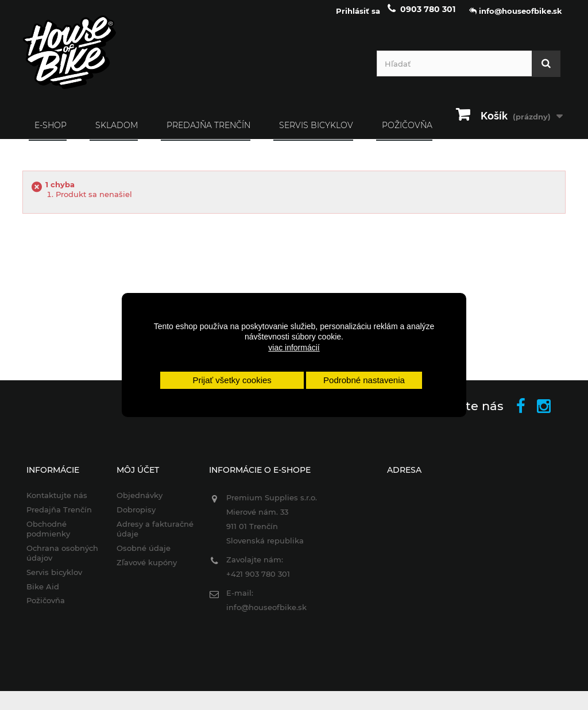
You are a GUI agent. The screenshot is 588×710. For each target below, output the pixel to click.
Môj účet (138, 477)
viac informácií (294, 348)
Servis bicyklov (316, 132)
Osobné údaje (144, 555)
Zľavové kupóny (147, 569)
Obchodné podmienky (48, 536)
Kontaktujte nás (57, 503)
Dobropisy (136, 517)
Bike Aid (43, 593)
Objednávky (140, 503)
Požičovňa (46, 608)
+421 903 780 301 (258, 581)
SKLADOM (117, 132)
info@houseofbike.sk (266, 615)
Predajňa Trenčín (208, 132)
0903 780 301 (428, 16)
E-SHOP (51, 132)
